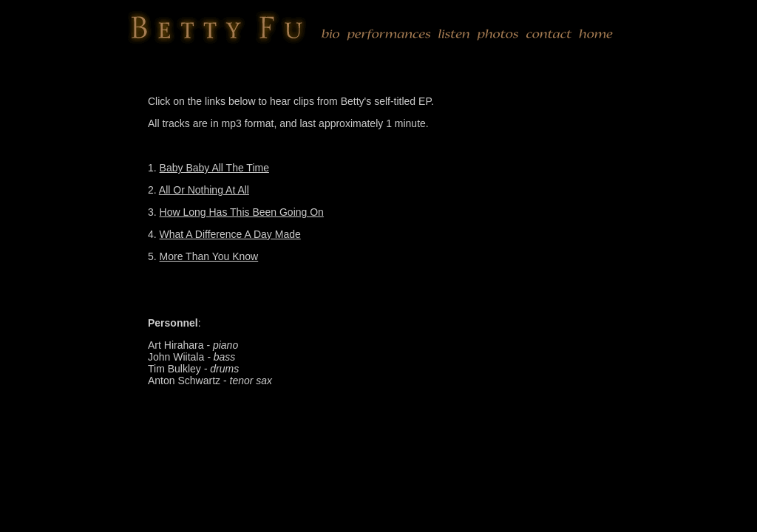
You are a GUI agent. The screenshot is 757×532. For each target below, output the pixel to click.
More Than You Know (209, 256)
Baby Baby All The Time (214, 168)
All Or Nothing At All (204, 190)
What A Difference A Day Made (230, 234)
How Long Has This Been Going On (242, 212)
